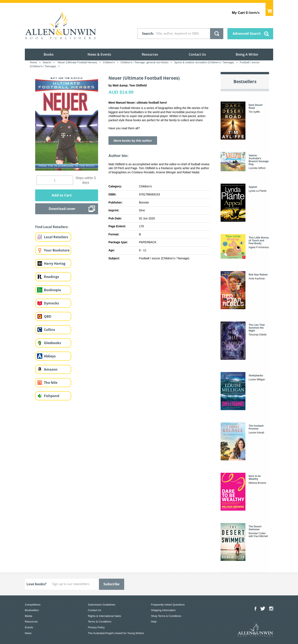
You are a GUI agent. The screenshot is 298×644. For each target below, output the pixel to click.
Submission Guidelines (102, 605)
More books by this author (133, 141)
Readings (51, 277)
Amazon (51, 369)
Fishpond (52, 396)
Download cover (62, 209)
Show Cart (269, 9)
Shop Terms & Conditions (166, 616)
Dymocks (51, 303)
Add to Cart (62, 195)
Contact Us (197, 54)
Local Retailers (56, 237)
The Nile (51, 383)
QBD (48, 316)
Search (148, 34)
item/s (246, 13)
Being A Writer (247, 54)
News (28, 633)
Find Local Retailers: (52, 227)
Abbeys (50, 356)
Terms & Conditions (100, 622)
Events (29, 627)
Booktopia (52, 290)
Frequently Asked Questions (168, 605)
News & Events (99, 54)
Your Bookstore (57, 250)
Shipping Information (163, 610)
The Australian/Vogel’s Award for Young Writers (116, 633)
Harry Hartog (55, 263)
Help (154, 622)
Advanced (247, 34)
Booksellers (32, 610)
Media (28, 616)
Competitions (33, 605)
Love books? (37, 584)
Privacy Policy (96, 627)
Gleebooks (52, 343)
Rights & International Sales (105, 616)
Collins (49, 330)
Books (49, 54)
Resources (150, 54)
